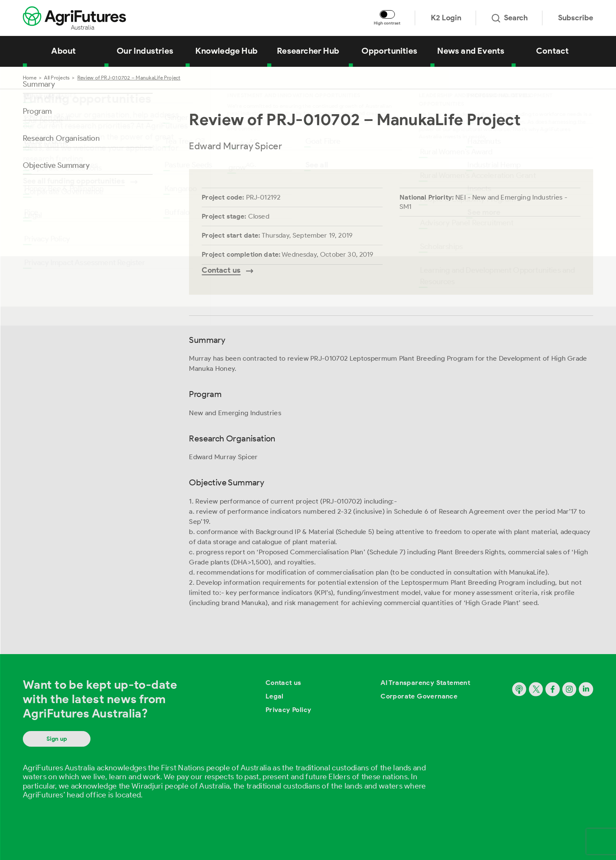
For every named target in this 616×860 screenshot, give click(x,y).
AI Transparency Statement (425, 683)
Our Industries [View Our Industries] (145, 51)
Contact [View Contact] (552, 51)
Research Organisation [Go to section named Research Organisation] (61, 138)
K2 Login (446, 18)
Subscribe (576, 18)
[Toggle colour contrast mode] (387, 14)
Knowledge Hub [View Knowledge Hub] (226, 51)
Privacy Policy (289, 710)
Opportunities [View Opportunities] (389, 51)
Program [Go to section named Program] (37, 111)
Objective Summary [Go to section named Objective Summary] (56, 165)
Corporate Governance (419, 696)
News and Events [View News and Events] (471, 51)
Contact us (283, 683)
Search (510, 18)
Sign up (57, 739)
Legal (275, 696)
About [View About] (63, 51)
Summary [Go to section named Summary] (39, 84)
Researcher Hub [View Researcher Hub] (308, 51)
